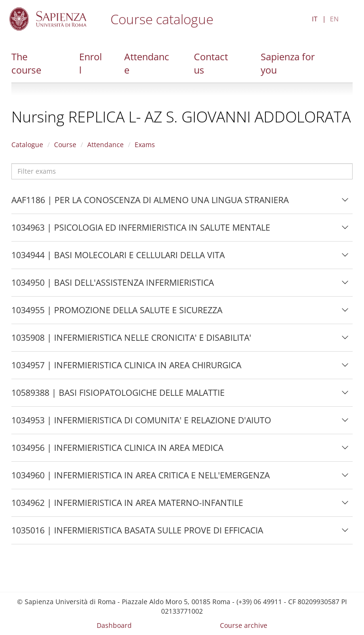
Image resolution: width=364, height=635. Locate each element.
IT (315, 19)
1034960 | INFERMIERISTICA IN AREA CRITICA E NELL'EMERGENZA (141, 479)
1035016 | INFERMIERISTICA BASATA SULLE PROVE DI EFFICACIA (137, 534)
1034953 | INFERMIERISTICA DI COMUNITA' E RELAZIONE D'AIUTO (141, 424)
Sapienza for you (288, 63)
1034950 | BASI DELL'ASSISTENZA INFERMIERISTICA (113, 286)
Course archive (244, 625)
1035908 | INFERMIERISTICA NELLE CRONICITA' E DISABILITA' (131, 341)
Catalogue (27, 145)
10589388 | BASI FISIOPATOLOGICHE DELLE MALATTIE (118, 396)
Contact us (211, 63)
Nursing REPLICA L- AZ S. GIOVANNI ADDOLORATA (181, 117)
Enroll (91, 63)
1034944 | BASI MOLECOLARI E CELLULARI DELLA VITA (118, 259)
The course (26, 63)
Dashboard (114, 625)
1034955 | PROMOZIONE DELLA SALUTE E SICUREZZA (117, 314)
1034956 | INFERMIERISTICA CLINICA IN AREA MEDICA (117, 451)
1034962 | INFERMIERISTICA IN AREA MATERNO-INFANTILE (127, 506)
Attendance (147, 63)
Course (65, 145)
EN (334, 19)
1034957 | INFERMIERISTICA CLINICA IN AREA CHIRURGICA (126, 369)
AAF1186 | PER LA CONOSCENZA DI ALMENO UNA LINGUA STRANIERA (150, 204)
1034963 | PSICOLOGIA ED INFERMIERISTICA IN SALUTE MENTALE (141, 231)
